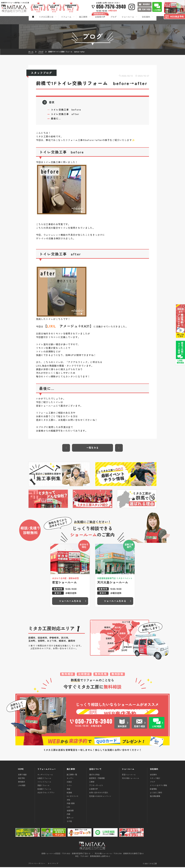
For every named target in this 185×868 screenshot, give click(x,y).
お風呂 (69, 783)
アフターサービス (96, 786)
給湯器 (69, 793)
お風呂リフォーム (44, 779)
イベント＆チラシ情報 (158, 786)
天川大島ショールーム (130, 779)
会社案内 (153, 776)
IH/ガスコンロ (72, 797)
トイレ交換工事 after (65, 114)
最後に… (56, 118)
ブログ (152, 783)
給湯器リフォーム (44, 790)
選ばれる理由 (94, 776)
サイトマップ (53, 865)
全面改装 (70, 811)
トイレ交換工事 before (66, 109)
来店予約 (21, 779)
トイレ (69, 786)
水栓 (68, 801)
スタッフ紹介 (155, 779)
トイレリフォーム (44, 783)
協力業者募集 (155, 797)
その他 (69, 822)
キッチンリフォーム (45, 776)
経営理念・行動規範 (97, 779)
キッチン (70, 779)
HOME (21, 770)
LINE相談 (22, 786)
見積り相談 (22, 776)
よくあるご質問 (156, 793)
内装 (68, 815)
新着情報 (153, 790)
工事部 (92, 783)
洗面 (68, 790)
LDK (68, 808)
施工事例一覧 (72, 776)
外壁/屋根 (71, 804)
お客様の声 (93, 790)
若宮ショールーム (129, 776)
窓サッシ (70, 818)
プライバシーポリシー (37, 865)
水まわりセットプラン (46, 793)
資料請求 (21, 783)
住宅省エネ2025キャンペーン (100, 797)
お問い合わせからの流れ (99, 793)
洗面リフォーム (43, 786)
